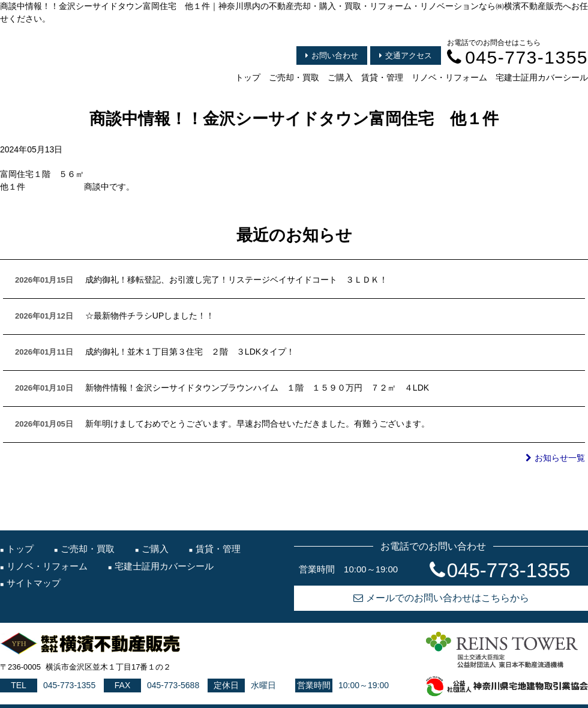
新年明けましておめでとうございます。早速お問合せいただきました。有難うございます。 (257, 424)
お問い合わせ (332, 55)
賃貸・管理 (382, 77)
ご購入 (340, 77)
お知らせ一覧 (555, 458)
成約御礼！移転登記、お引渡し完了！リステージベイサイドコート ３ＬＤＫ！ (236, 280)
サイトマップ (34, 583)
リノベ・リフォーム (449, 77)
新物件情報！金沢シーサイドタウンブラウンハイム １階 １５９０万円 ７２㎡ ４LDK (257, 388)
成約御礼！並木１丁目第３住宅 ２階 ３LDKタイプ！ (190, 352)
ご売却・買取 (294, 77)
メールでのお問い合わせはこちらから (441, 598)
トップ (248, 77)
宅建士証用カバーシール (542, 77)
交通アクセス (406, 55)
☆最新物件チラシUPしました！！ (150, 316)
